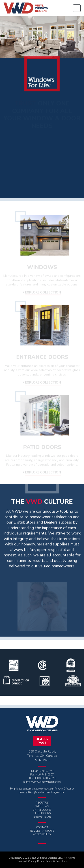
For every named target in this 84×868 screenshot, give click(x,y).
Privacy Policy (36, 861)
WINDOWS (42, 806)
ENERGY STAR (42, 817)
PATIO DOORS (42, 813)
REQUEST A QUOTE (42, 831)
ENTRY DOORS (42, 810)
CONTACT (42, 828)
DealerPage (42, 741)
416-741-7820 (44, 771)
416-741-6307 (45, 775)
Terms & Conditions (57, 861)
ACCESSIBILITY (42, 834)
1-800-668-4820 (45, 778)
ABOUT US (42, 803)
